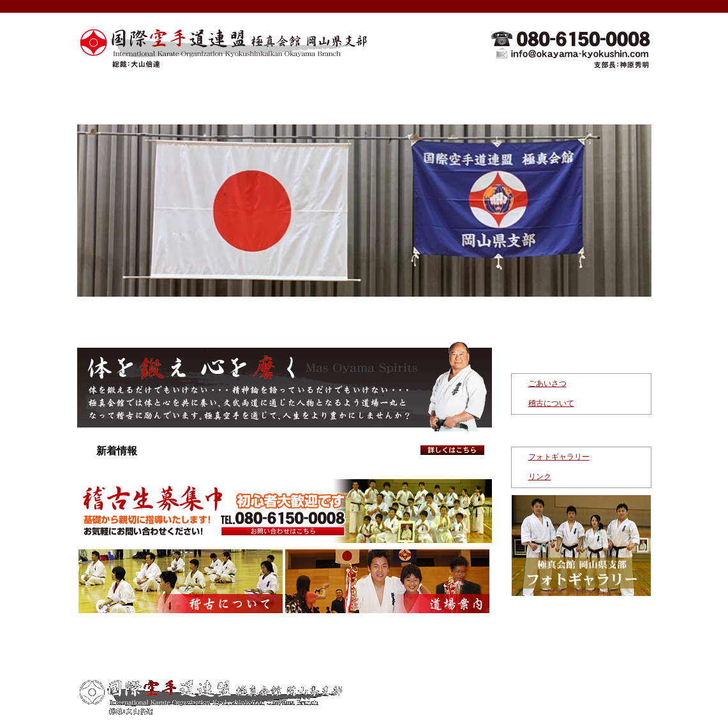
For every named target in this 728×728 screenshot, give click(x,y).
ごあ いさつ (284, 662)
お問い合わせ (604, 94)
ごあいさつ (547, 383)
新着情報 (221, 94)
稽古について (551, 403)
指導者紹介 (508, 94)
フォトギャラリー (559, 457)
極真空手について (316, 94)
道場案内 (412, 94)
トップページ (125, 94)
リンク (540, 477)
